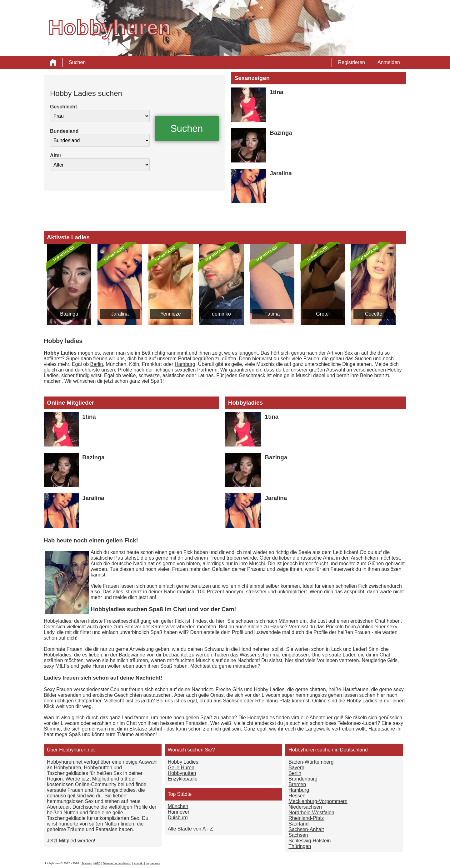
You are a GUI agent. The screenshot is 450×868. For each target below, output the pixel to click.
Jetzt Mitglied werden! (71, 841)
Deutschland (354, 750)
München (178, 806)
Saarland (298, 824)
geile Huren (93, 666)
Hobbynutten (182, 773)
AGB (97, 863)
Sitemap (87, 863)
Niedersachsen (305, 807)
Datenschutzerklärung (117, 863)
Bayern (296, 768)
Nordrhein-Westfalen (311, 813)
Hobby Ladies (183, 762)
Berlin (97, 364)
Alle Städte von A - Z (190, 829)
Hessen (297, 796)
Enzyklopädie (183, 779)
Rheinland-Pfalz (306, 818)
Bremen (297, 784)
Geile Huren (181, 768)
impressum (153, 863)
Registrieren (352, 62)
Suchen (77, 62)
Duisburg (178, 818)
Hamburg (185, 364)
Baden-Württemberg (311, 762)
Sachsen (298, 835)
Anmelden (389, 62)
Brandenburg (303, 779)
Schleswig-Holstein (310, 841)
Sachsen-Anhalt (306, 829)
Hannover (179, 812)
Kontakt (138, 863)
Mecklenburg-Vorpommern (318, 801)
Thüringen (300, 846)
